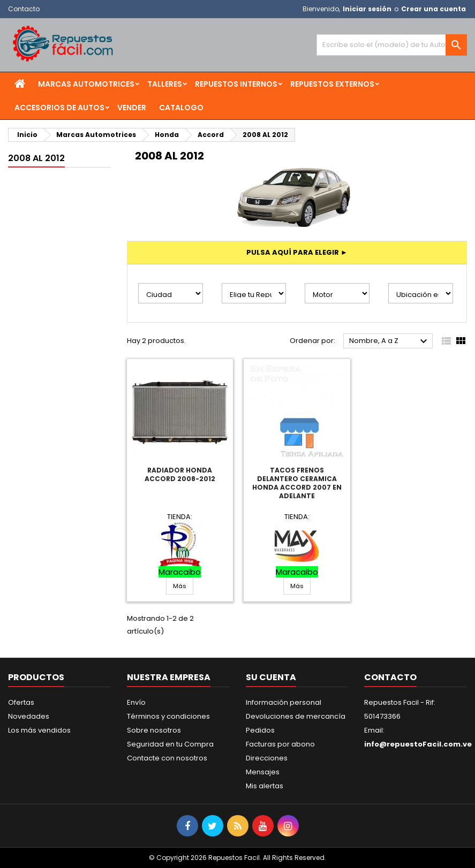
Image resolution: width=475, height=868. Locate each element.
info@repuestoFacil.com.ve (418, 744)
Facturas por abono (280, 744)
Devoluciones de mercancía (296, 716)
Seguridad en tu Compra (170, 744)
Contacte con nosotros (167, 758)
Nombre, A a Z (390, 341)
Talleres (165, 84)
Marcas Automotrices (86, 84)
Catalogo (181, 108)
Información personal (284, 702)
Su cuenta (271, 677)
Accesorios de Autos (59, 108)
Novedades (29, 716)
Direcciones (267, 758)
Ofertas (21, 702)
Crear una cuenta (433, 9)
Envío (136, 702)
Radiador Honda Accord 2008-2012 (180, 474)
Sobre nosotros (154, 730)
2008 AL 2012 (36, 158)
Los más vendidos (39, 730)
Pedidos (260, 730)
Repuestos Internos (236, 84)
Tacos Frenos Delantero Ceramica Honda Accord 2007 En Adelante (297, 483)
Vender (132, 108)
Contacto (24, 9)
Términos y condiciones (168, 716)
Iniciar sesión (367, 9)
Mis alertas (265, 786)
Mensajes (263, 772)
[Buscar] (392, 45)
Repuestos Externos (332, 84)
